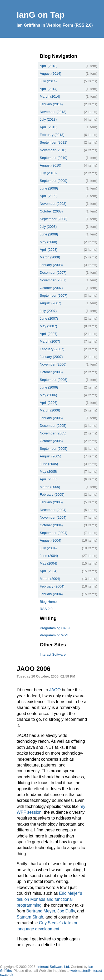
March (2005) (50, 487)
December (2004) (53, 510)
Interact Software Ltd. (54, 967)
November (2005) (53, 433)
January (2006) (51, 418)
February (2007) (52, 349)
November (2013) (53, 112)
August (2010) (51, 165)
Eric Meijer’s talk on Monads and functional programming (49, 899)
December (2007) (53, 273)
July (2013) (48, 119)
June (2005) (49, 464)
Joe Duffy (66, 911)
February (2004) (52, 586)
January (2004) (51, 594)
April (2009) (49, 196)
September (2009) (54, 181)
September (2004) (54, 533)
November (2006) (53, 364)
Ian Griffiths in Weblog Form (45, 25)
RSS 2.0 (84, 25)
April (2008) (49, 250)
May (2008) (48, 242)
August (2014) (51, 74)
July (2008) (48, 227)
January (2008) (51, 265)
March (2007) (50, 341)
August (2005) (51, 456)
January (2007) (51, 357)
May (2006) (48, 395)
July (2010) (48, 173)
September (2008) (54, 219)
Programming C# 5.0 (56, 628)
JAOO (55, 690)
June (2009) (49, 188)
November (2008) (53, 204)
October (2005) (51, 441)
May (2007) (48, 326)
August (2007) (51, 303)
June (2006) (49, 387)
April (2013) (49, 127)
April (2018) (49, 66)
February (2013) (52, 135)
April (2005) (49, 479)
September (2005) (54, 449)
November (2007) (53, 280)
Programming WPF (54, 635)
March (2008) (50, 257)
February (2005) (52, 494)
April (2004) (49, 571)
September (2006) (54, 380)
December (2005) (53, 426)
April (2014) (49, 89)
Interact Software (53, 654)
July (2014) (48, 81)
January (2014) (51, 104)
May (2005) (48, 472)
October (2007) (51, 288)
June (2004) (49, 556)
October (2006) (51, 372)
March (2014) (50, 96)
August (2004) (51, 540)
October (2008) (51, 211)
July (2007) (48, 311)
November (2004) (53, 517)
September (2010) (54, 158)
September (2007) (54, 295)
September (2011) (54, 142)
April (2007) (49, 334)
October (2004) (51, 525)
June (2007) (49, 318)
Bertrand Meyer (41, 911)
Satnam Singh (30, 917)
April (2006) (49, 403)
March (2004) (50, 579)
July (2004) (48, 548)
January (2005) (51, 502)
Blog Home (48, 602)
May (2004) (48, 563)
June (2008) (49, 234)
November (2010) (53, 150)
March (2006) (50, 410)
